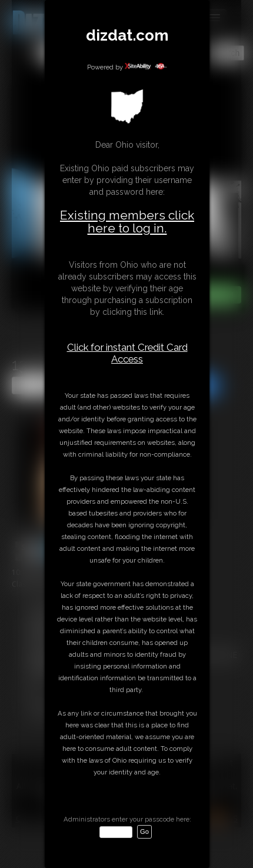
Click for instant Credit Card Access (127, 353)
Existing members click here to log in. (127, 222)
